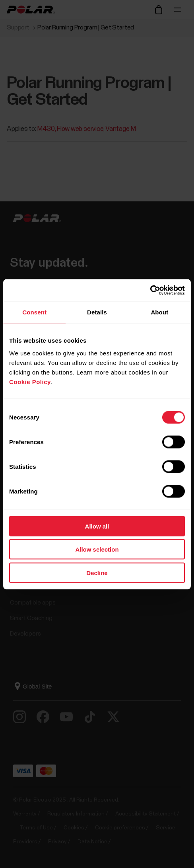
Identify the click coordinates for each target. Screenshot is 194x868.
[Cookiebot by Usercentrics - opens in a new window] (150, 290)
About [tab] (159, 312)
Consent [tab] (34, 312)
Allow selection (97, 549)
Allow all (97, 526)
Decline (97, 572)
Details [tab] (97, 312)
